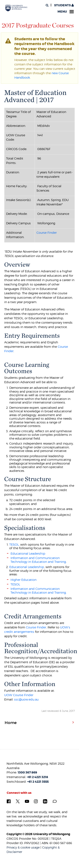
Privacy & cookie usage (23, 847)
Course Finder (47, 233)
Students (64, 5)
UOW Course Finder (19, 695)
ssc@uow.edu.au (26, 699)
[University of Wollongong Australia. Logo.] (16, 8)
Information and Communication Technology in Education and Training (38, 560)
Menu (66, 12)
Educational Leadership (28, 553)
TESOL (15, 584)
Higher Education (23, 580)
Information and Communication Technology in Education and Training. (39, 591)
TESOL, (14, 544)
